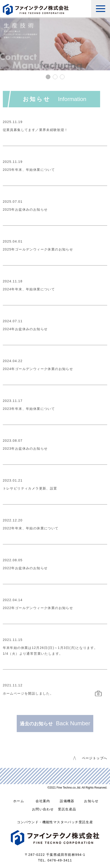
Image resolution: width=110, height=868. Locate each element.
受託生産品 (67, 809)
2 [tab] (55, 77)
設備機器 (67, 801)
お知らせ (91, 801)
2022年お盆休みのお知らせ (25, 568)
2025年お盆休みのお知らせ (25, 210)
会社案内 (43, 801)
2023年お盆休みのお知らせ (25, 449)
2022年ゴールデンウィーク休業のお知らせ (38, 608)
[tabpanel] (55, 44)
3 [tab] (62, 77)
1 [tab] (48, 77)
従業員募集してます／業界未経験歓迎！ (35, 130)
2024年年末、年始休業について (29, 289)
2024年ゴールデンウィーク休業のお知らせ (38, 369)
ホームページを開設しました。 (28, 693)
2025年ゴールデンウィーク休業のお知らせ (38, 249)
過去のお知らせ (55, 723)
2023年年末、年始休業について (29, 409)
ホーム (19, 801)
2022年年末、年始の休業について (31, 528)
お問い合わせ (43, 809)
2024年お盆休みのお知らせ (25, 329)
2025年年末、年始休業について (29, 170)
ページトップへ (95, 758)
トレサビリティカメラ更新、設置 (30, 488)
